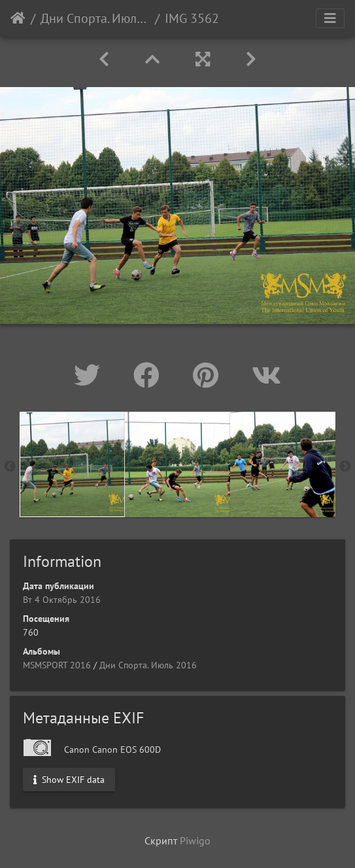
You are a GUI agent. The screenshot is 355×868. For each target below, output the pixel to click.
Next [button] (345, 467)
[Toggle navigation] (330, 18)
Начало (18, 18)
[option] (72, 464)
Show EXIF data (69, 780)
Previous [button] (10, 467)
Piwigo (195, 841)
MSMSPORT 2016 (57, 665)
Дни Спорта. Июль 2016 (95, 18)
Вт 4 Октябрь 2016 (62, 600)
